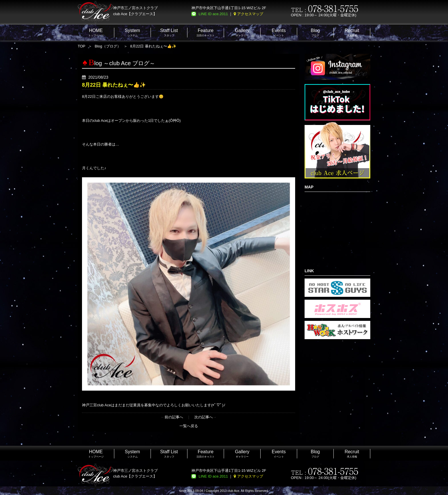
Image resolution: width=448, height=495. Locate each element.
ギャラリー (242, 32)
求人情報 (352, 32)
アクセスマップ (250, 14)
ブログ (315, 32)
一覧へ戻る (189, 426)
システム (132, 32)
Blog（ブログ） (108, 46)
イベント (279, 32)
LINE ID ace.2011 (213, 14)
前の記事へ (174, 417)
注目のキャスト (206, 32)
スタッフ (169, 32)
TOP (82, 46)
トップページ (96, 32)
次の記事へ (204, 417)
